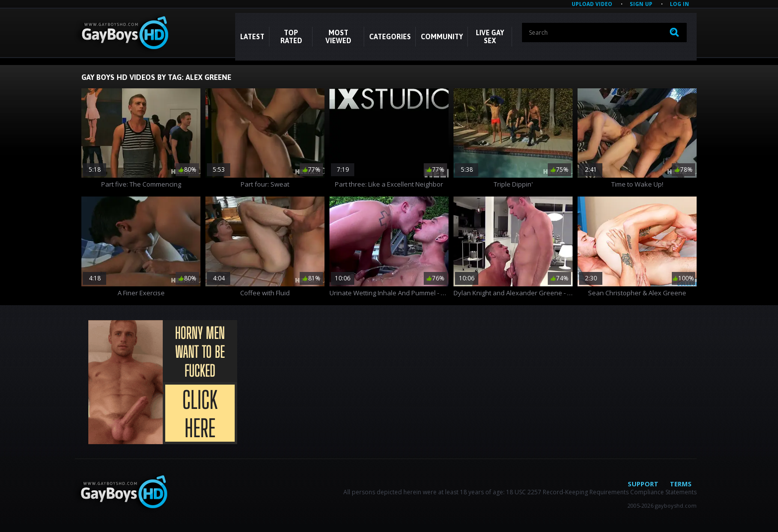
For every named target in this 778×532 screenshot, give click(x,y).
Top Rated (291, 37)
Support (643, 484)
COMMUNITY (442, 37)
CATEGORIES (390, 37)
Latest (252, 37)
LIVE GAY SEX (490, 37)
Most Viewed (338, 37)
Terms (681, 484)
